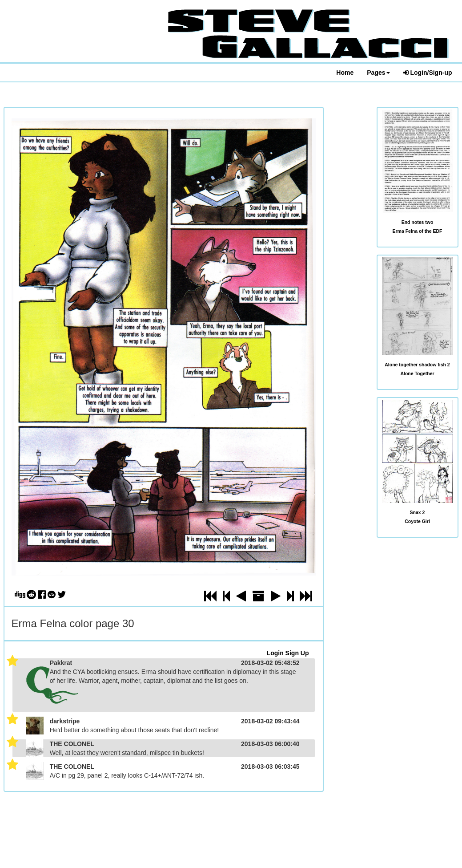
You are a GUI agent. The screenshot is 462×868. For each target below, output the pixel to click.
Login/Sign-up (428, 73)
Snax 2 (418, 512)
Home (345, 73)
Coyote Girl (417, 521)
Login (275, 653)
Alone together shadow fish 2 (417, 365)
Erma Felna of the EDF (417, 231)
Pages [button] (378, 73)
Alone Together (417, 373)
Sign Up (297, 653)
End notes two (418, 222)
